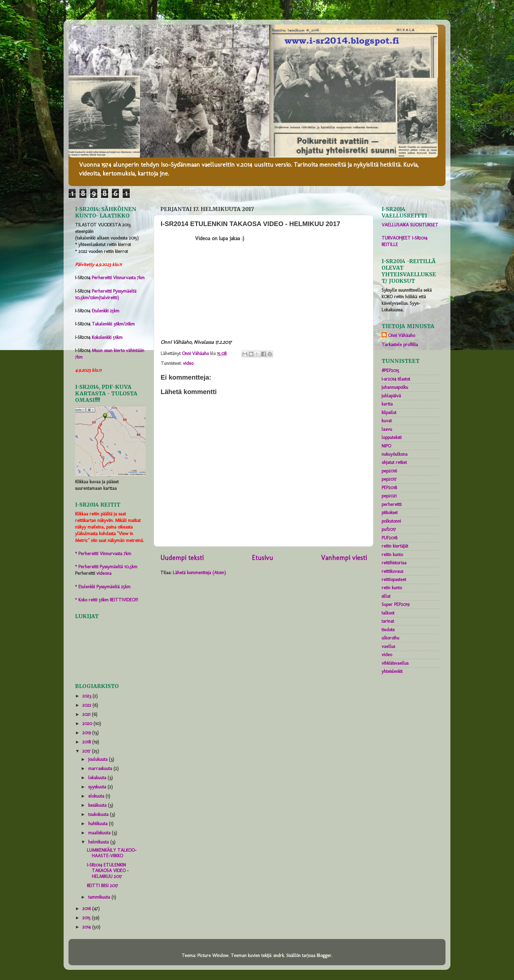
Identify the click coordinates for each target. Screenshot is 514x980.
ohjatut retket (394, 462)
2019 (87, 733)
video (188, 363)
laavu (387, 429)
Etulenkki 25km (106, 311)
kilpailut (389, 412)
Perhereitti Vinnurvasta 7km (118, 278)
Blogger (324, 955)
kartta (387, 404)
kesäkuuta (98, 805)
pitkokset (390, 512)
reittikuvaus (392, 571)
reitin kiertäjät (395, 546)
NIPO (386, 446)
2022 (87, 705)
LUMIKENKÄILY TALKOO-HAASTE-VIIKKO (112, 853)
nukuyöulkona (395, 454)
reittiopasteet (394, 579)
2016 (87, 908)
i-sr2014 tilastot (396, 379)
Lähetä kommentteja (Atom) (199, 573)
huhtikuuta (99, 824)
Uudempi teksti (182, 558)
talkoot (388, 613)
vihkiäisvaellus (395, 663)
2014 (87, 927)
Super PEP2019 (395, 604)
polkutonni (391, 521)
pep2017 (389, 479)
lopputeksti (392, 437)
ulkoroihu (390, 638)
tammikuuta (100, 897)
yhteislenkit (392, 671)
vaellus (388, 646)
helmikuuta (99, 842)
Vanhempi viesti (344, 558)
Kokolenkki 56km (107, 337)
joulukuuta (99, 759)
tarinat (388, 621)
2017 (87, 751)
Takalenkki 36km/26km (113, 324)
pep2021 (389, 496)
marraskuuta (101, 768)
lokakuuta (98, 778)
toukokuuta (99, 814)
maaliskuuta (100, 833)
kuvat (387, 421)
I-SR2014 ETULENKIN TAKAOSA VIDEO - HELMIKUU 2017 (108, 871)
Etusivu (262, 558)
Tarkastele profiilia (400, 344)
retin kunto (392, 588)
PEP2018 (389, 488)
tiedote (388, 630)
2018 (87, 742)
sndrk (279, 955)
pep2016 (389, 471)
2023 (87, 696)
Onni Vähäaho (402, 335)
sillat (386, 596)
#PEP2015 (390, 370)
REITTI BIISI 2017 (102, 886)
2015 (87, 918)
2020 (88, 723)
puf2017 (389, 529)
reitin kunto (392, 554)
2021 (87, 714)
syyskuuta (98, 787)
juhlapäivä (391, 396)
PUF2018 (389, 538)
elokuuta (97, 796)
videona (104, 573)
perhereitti (392, 504)
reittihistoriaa (394, 563)
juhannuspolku (395, 387)
